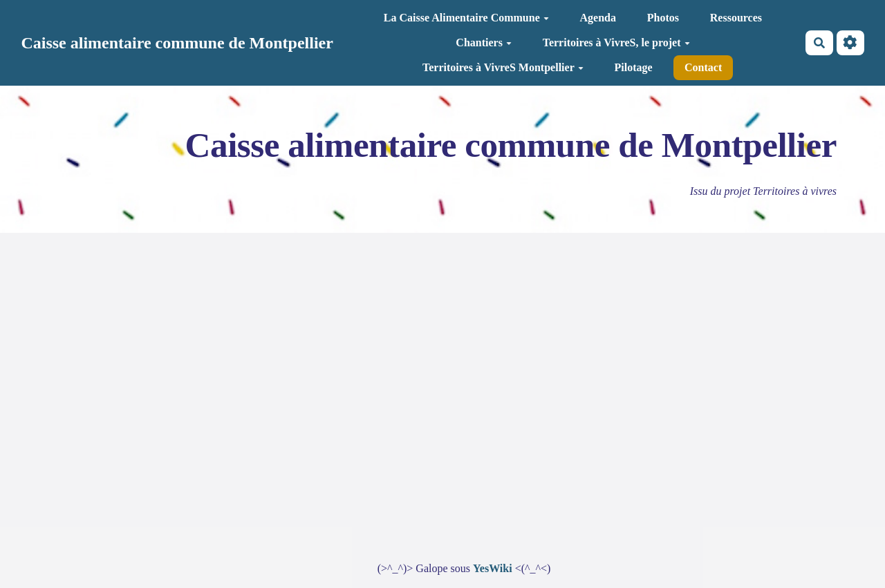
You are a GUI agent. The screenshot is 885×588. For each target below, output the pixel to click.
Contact (703, 67)
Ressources (736, 18)
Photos (663, 18)
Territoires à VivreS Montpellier (503, 67)
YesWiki (493, 568)
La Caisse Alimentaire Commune (466, 18)
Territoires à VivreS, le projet (616, 42)
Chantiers (484, 42)
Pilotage (634, 67)
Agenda (598, 18)
